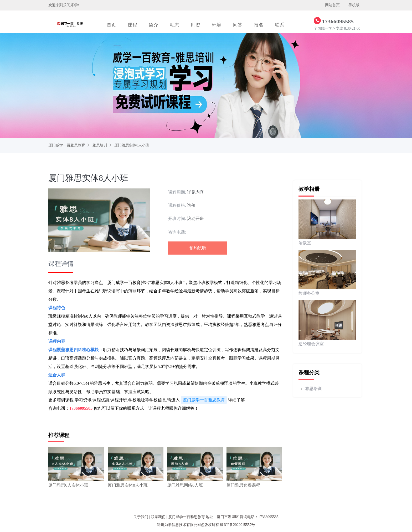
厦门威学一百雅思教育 (67, 145)
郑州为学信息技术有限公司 (179, 525)
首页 (111, 25)
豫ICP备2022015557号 (238, 525)
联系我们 (158, 517)
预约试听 (198, 248)
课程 (132, 25)
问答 (238, 25)
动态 (174, 25)
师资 (195, 25)
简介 (153, 25)
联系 (280, 25)
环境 (217, 25)
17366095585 (81, 408)
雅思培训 (100, 145)
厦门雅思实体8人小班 (132, 145)
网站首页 (332, 5)
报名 (259, 25)
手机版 (354, 5)
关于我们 (141, 517)
